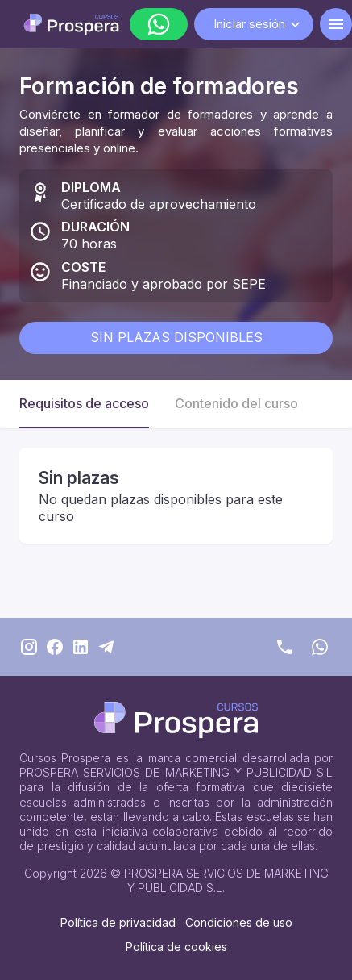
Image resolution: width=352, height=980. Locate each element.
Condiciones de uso (239, 922)
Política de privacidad (118, 922)
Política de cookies (176, 947)
